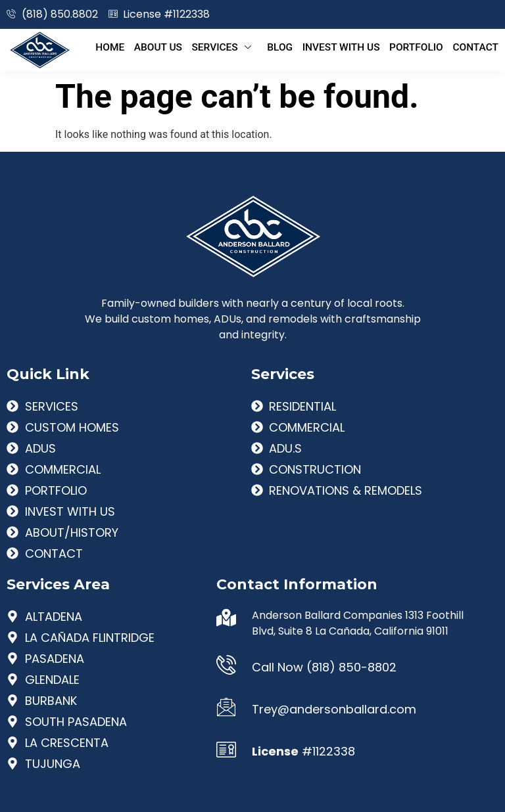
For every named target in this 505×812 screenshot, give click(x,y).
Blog (295, 47)
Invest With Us (351, 47)
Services (243, 47)
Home (137, 47)
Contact (476, 47)
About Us (181, 47)
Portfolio (421, 47)
